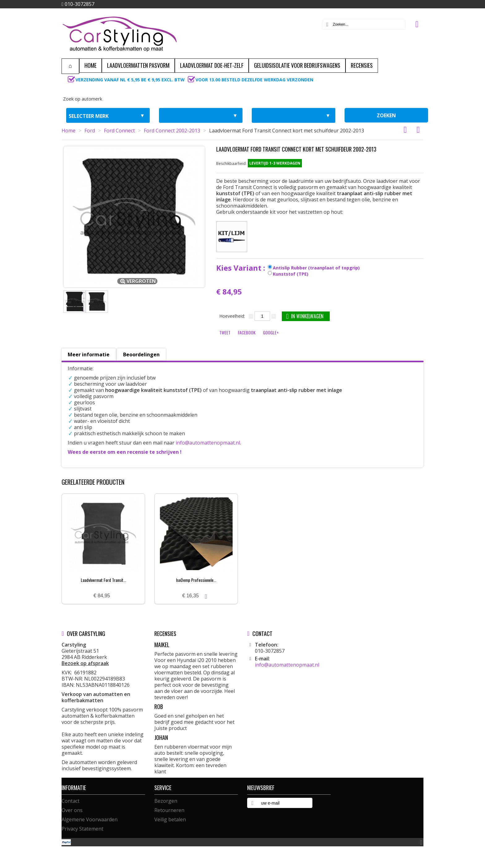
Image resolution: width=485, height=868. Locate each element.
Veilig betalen (170, 819)
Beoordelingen (141, 355)
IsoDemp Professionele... (196, 580)
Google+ (271, 332)
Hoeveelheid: (232, 316)
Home (69, 131)
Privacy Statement (82, 829)
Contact (71, 801)
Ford (90, 131)
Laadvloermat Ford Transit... (103, 580)
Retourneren (169, 810)
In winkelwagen (305, 316)
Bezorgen (166, 801)
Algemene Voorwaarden (90, 819)
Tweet (225, 332)
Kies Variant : (242, 268)
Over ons (72, 810)
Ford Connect (119, 131)
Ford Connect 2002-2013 (172, 131)
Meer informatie (89, 355)
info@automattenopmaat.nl (208, 443)
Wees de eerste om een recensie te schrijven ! (125, 452)
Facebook (247, 332)
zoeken (386, 115)
